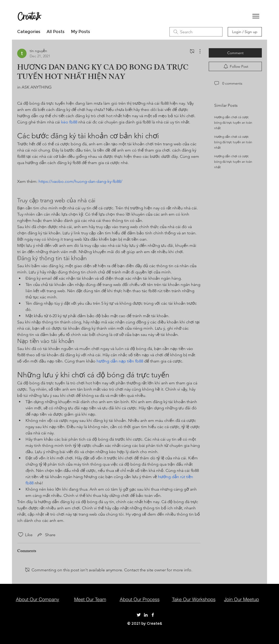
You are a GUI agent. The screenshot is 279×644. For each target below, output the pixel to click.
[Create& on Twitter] (139, 615)
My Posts (80, 32)
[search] (196, 32)
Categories (29, 32)
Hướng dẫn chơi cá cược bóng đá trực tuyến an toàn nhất (233, 123)
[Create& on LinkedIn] (146, 615)
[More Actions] (197, 51)
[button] (256, 16)
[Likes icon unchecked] (21, 535)
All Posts (56, 32)
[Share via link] (46, 535)
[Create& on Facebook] (153, 615)
